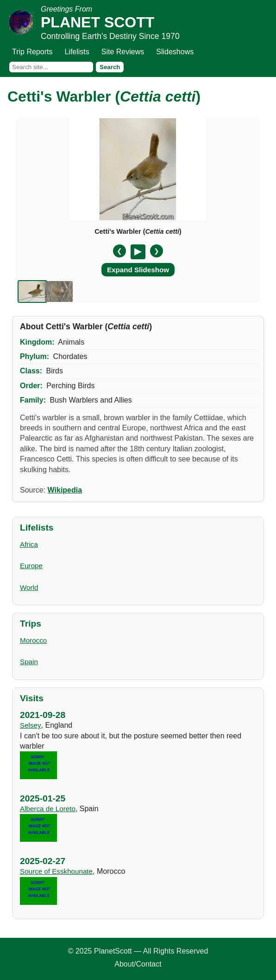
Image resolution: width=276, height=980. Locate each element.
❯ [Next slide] (157, 251)
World (29, 587)
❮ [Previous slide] (119, 251)
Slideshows (175, 52)
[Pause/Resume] (138, 252)
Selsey (31, 725)
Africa (29, 544)
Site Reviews (123, 52)
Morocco (33, 640)
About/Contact (138, 964)
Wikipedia (65, 490)
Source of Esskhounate (56, 871)
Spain (29, 662)
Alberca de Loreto (48, 809)
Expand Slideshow (138, 270)
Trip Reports (32, 52)
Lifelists (77, 52)
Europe (31, 566)
